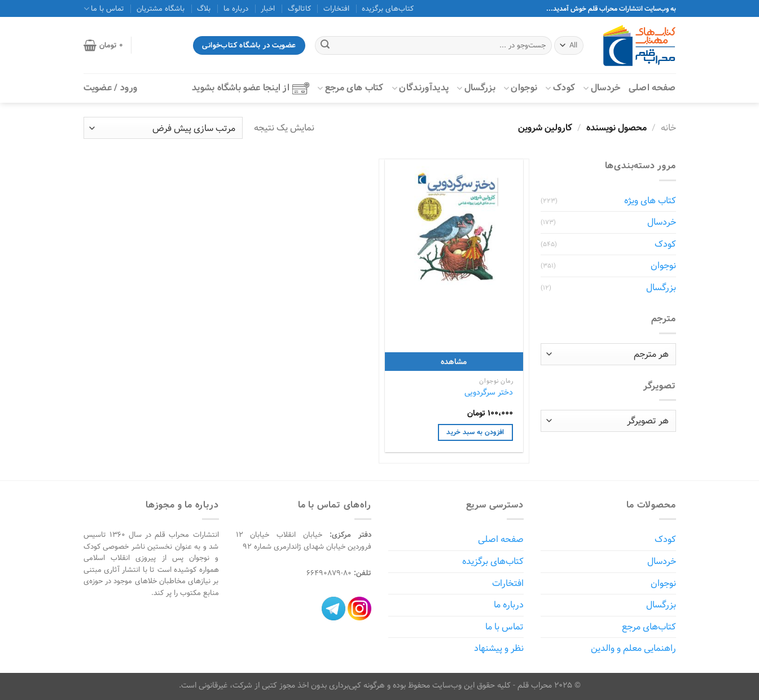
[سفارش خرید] (163, 128)
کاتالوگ (299, 8)
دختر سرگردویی (489, 393)
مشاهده (454, 362)
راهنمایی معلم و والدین (633, 648)
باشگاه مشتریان (161, 8)
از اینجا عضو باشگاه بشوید (251, 88)
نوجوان (520, 88)
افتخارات (336, 8)
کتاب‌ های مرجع (350, 88)
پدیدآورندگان (420, 88)
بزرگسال (476, 88)
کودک (560, 88)
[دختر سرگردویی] (454, 228)
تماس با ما (104, 8)
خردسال (602, 88)
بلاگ (204, 8)
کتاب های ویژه (650, 201)
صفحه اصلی (652, 88)
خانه (668, 128)
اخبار (268, 8)
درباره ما (236, 8)
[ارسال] (325, 46)
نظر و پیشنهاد (499, 648)
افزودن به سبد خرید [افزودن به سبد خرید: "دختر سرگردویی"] (475, 432)
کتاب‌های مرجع (649, 627)
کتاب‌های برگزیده (388, 8)
